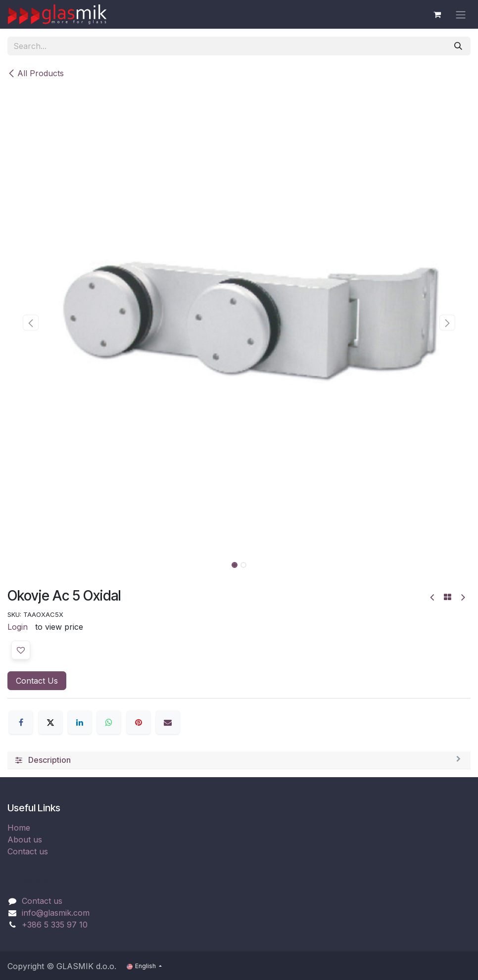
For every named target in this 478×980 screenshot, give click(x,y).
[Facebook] (21, 722)
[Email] (168, 722)
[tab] (239, 760)
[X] (50, 722)
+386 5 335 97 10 (55, 925)
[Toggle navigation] (461, 14)
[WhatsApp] (109, 722)
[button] (31, 323)
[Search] (458, 46)
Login (18, 627)
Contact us (28, 851)
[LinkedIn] (80, 722)
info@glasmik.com (56, 913)
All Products (36, 73)
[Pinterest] (139, 722)
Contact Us (37, 681)
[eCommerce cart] (437, 14)
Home (19, 828)
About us (25, 840)
